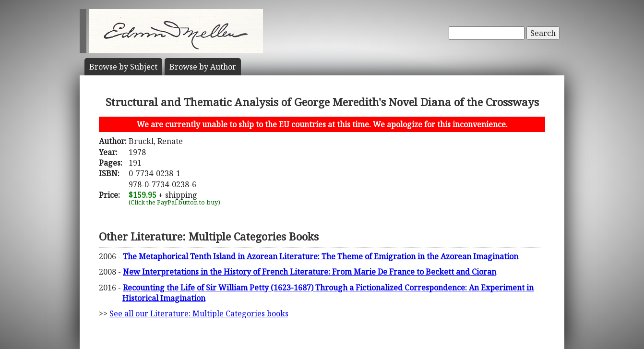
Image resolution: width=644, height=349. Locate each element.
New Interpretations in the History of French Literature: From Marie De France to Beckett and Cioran (310, 272)
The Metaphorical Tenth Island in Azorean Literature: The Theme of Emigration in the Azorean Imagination (321, 256)
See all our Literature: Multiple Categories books (199, 313)
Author (203, 67)
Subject (123, 67)
